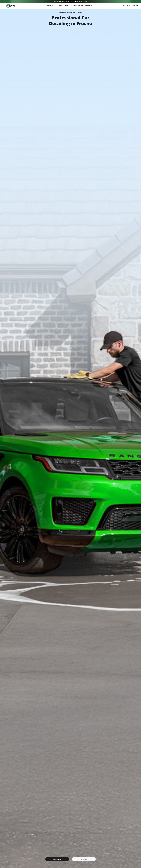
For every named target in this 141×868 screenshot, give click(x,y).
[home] (7, 6)
